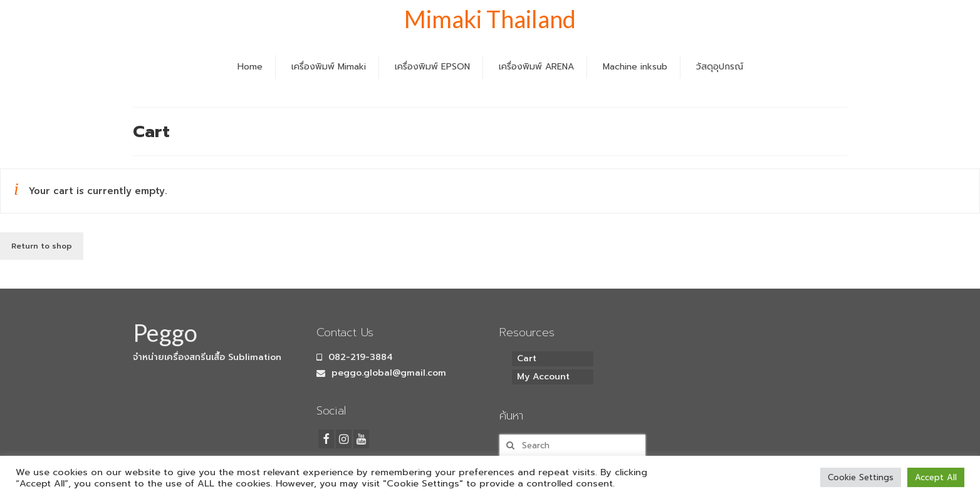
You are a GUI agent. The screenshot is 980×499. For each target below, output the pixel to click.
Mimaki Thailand (490, 19)
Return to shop (42, 246)
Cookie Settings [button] (861, 477)
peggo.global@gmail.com (381, 373)
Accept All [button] (936, 477)
